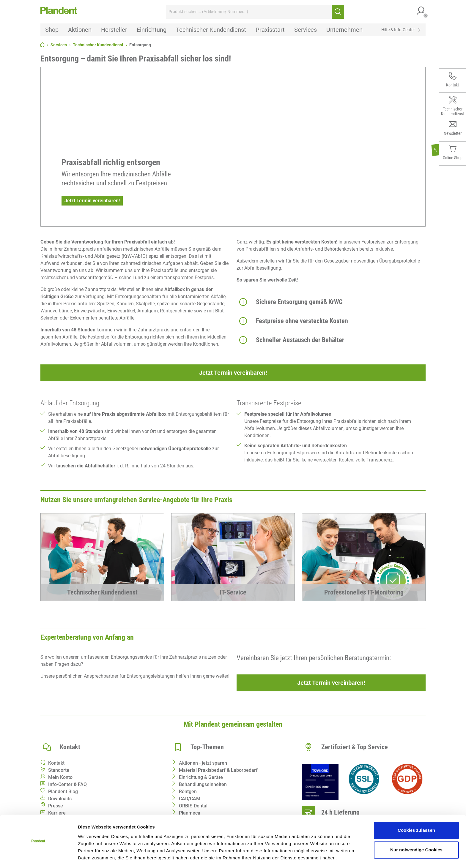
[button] (421, 12)
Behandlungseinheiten (203, 784)
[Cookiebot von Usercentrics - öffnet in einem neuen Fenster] (38, 856)
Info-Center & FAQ (67, 784)
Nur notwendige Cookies (416, 832)
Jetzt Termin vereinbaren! (92, 201)
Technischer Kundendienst (98, 45)
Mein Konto (60, 777)
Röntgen (188, 792)
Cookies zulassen (416, 813)
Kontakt (56, 763)
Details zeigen (93, 856)
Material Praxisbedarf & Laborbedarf (218, 770)
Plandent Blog (63, 792)
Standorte (59, 770)
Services (59, 45)
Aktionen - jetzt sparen (203, 763)
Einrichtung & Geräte (201, 777)
